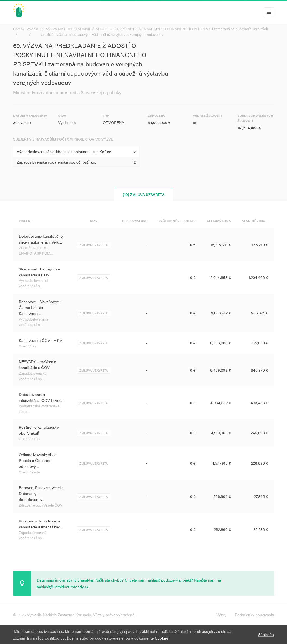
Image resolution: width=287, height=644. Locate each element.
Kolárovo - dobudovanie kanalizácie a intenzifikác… (41, 524)
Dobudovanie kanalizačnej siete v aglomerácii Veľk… (41, 239)
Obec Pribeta (29, 472)
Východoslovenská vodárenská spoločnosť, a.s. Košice (64, 151)
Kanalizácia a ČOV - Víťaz (40, 340)
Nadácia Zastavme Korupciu (67, 615)
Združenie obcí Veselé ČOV (40, 505)
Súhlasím (266, 634)
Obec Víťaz (28, 346)
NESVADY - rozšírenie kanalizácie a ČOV (37, 364)
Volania (32, 29)
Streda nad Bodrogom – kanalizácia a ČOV (39, 272)
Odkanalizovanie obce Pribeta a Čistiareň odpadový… (38, 460)
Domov (19, 29)
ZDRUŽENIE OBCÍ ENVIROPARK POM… (36, 250)
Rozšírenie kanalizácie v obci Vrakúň (39, 430)
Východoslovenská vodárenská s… (33, 283)
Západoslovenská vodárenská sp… (33, 376)
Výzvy (221, 615)
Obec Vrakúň (29, 439)
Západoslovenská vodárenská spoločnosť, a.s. (56, 162)
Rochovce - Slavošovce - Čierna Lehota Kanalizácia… (40, 307)
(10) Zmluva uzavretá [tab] (144, 194)
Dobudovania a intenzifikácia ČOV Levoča (41, 397)
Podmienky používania (254, 615)
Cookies (162, 638)
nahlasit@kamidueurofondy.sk (63, 587)
